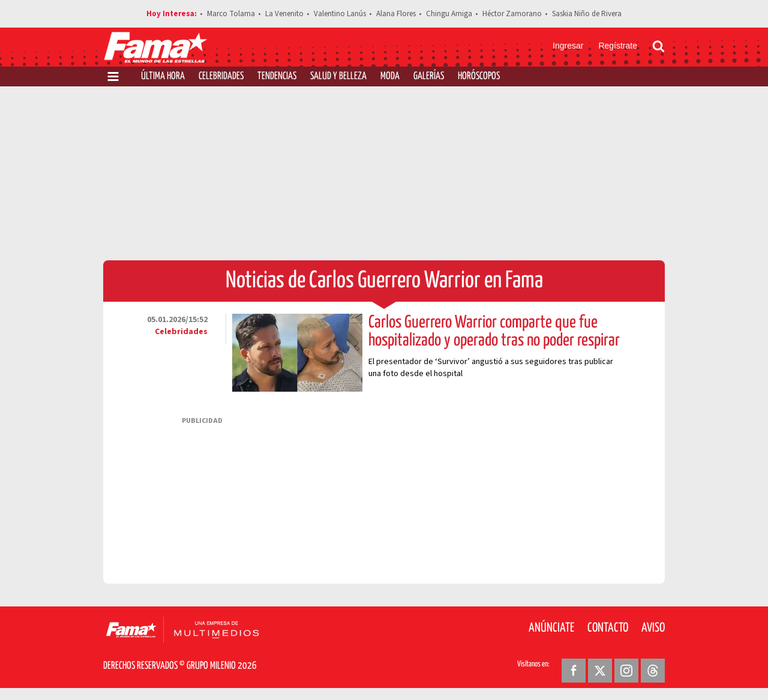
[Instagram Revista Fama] (626, 671)
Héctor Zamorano (512, 14)
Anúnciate (551, 628)
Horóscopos (479, 76)
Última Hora (163, 76)
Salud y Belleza (338, 76)
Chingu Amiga (449, 14)
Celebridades (221, 76)
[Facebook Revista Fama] (574, 671)
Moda (390, 76)
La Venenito (284, 14)
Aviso (653, 628)
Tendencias (277, 76)
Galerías (429, 76)
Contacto (608, 628)
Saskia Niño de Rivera (587, 14)
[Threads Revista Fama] (653, 671)
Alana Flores (396, 14)
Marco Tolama (231, 14)
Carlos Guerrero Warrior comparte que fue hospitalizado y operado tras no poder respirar (494, 332)
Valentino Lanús (340, 14)
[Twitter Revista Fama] (600, 671)
